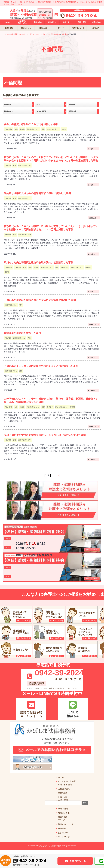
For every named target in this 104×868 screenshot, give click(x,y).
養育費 (64, 129)
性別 (30, 267)
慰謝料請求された (25, 198)
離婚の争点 (65, 267)
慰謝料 (22, 129)
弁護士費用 (63, 800)
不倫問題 (8, 165)
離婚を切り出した (53, 129)
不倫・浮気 (8, 129)
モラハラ (62, 820)
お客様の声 (63, 833)
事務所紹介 (63, 793)
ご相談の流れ (64, 789)
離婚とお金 (63, 817)
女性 (16, 129)
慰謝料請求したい (33, 129)
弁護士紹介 (63, 797)
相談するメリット (66, 824)
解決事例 (62, 828)
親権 (43, 129)
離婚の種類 (63, 809)
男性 (21, 305)
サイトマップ (64, 837)
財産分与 (50, 407)
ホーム (61, 777)
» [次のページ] (58, 475)
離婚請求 (89, 267)
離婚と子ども (64, 813)
